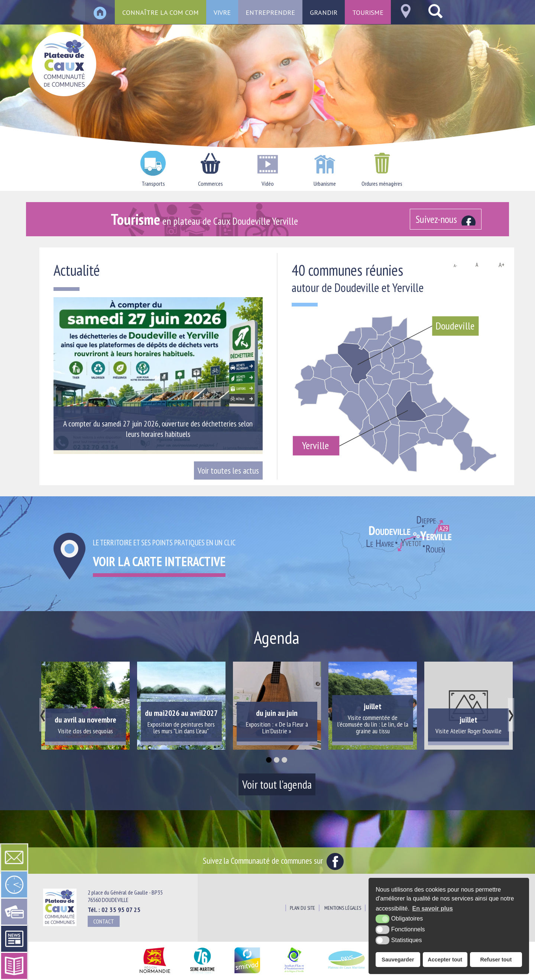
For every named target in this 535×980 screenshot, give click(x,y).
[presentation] (43, 715)
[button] (269, 760)
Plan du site (302, 908)
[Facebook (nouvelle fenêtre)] (446, 219)
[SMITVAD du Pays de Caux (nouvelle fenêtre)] (247, 973)
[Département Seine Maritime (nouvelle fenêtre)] (202, 973)
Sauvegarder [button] (398, 960)
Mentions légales (343, 908)
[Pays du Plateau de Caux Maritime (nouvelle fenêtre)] (347, 973)
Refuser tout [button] (496, 960)
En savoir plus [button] (433, 908)
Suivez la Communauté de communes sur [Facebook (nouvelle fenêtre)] (273, 860)
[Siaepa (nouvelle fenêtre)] (294, 973)
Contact (104, 921)
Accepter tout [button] (445, 960)
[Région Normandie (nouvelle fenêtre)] (155, 973)
